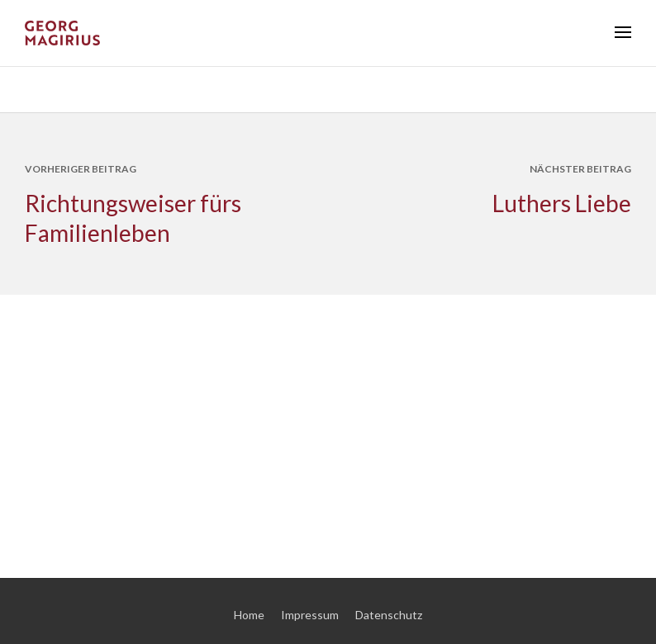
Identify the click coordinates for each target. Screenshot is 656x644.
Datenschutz (389, 615)
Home (249, 615)
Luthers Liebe (562, 203)
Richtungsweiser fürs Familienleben (133, 218)
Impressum (310, 615)
